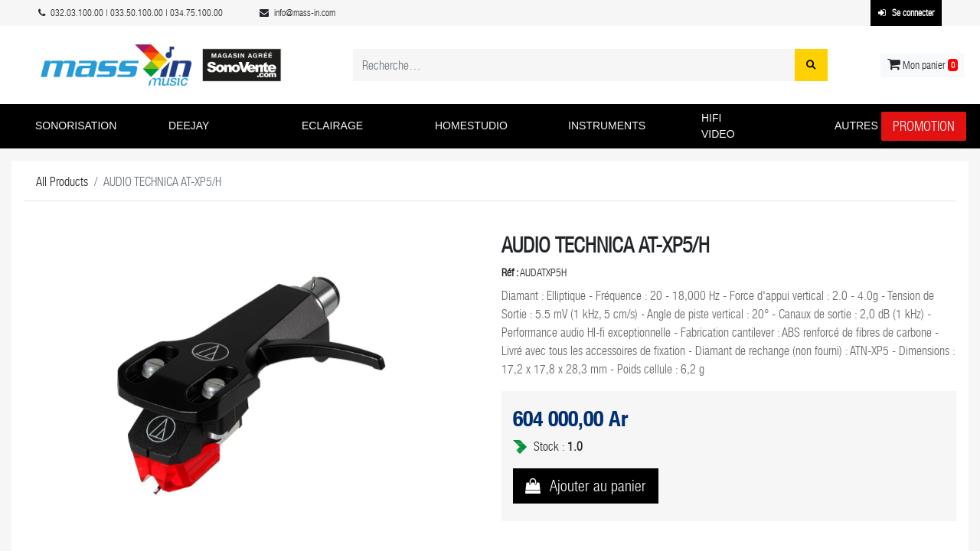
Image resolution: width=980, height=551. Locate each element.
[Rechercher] (811, 65)
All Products (62, 182)
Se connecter (906, 13)
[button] (90, 126)
